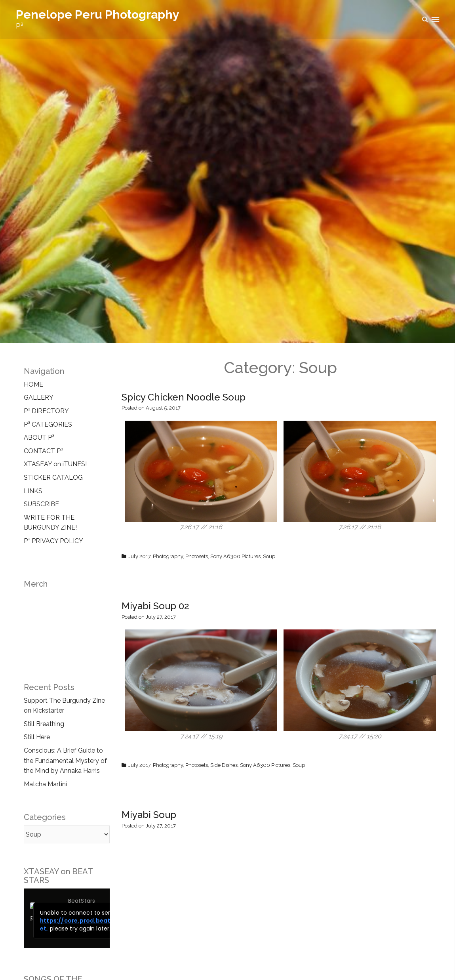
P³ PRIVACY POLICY (53, 541)
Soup (269, 556)
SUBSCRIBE (41, 504)
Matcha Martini (45, 784)
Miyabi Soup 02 (155, 606)
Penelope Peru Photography (98, 14)
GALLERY (39, 398)
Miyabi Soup (149, 815)
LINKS (33, 491)
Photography (168, 556)
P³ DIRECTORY (46, 411)
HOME (33, 384)
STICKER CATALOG (53, 478)
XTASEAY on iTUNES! (55, 464)
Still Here (37, 737)
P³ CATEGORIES (48, 424)
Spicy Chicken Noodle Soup (184, 397)
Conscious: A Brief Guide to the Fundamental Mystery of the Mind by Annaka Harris (65, 761)
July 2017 (139, 556)
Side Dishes (224, 765)
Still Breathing (44, 724)
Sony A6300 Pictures (235, 556)
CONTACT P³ (43, 451)
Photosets (197, 556)
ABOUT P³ (39, 438)
